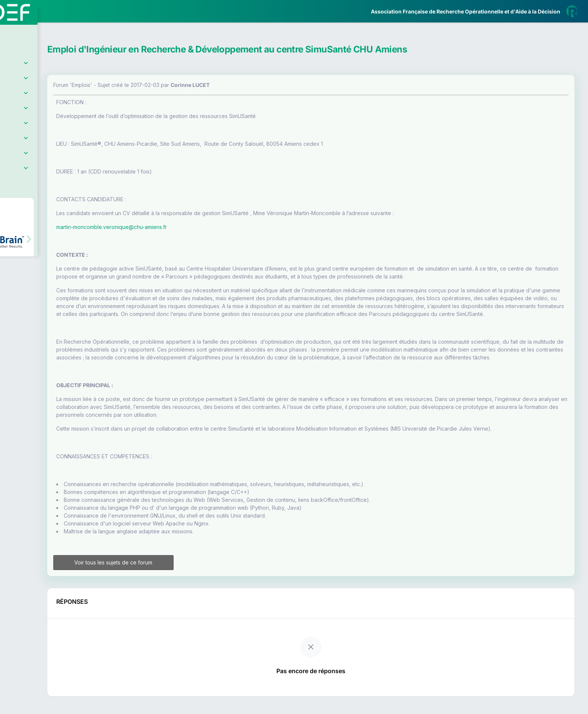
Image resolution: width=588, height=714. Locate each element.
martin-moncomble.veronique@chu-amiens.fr (175, 227)
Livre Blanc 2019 (38, 277)
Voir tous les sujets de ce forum (168, 578)
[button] (11, 222)
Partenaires (31, 173)
